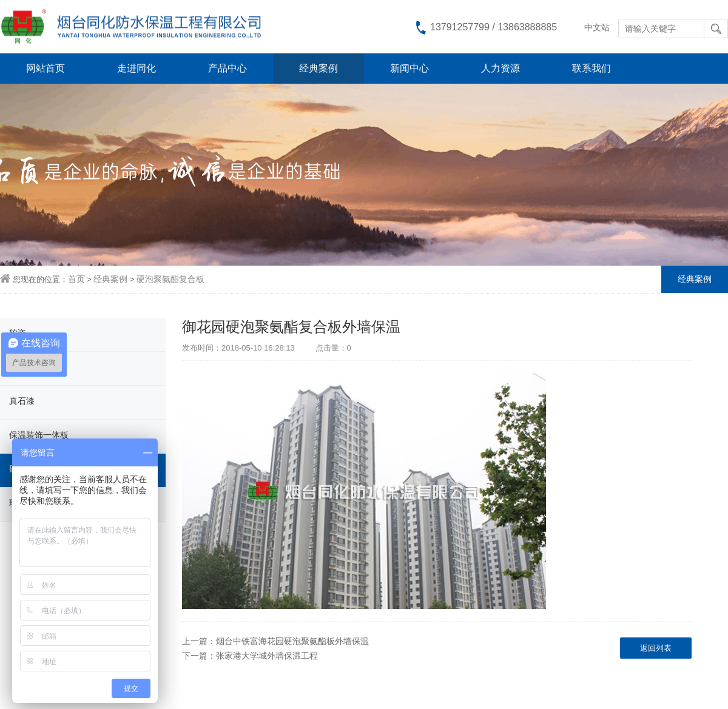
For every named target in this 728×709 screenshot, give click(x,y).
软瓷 (18, 333)
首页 (76, 279)
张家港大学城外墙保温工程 (267, 656)
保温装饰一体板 (39, 435)
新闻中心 (409, 68)
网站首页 (45, 68)
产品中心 (227, 68)
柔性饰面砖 (30, 367)
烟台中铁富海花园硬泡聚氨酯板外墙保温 (292, 641)
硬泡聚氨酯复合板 (170, 279)
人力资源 (500, 68)
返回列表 (656, 648)
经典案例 (318, 68)
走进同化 (136, 68)
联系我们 (591, 68)
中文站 (597, 27)
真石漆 (22, 401)
